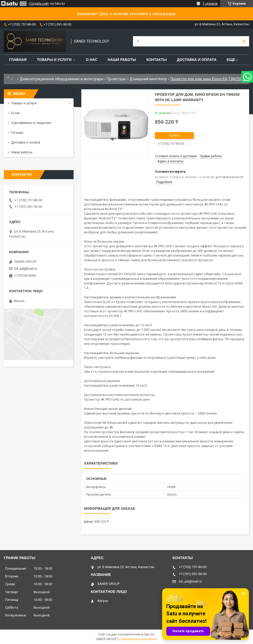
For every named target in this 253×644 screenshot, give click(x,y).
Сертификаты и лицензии (31, 123)
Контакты (156, 60)
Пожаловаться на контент (138, 639)
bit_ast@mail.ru (26, 269)
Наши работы (122, 60)
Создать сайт (39, 4)
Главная (18, 60)
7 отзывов (210, 4)
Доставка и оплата (197, 60)
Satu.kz (149, 634)
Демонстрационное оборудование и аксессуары (62, 79)
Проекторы (116, 79)
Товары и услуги (54, 60)
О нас (92, 60)
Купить (174, 135)
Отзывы (17, 133)
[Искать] (244, 41)
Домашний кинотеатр (148, 79)
